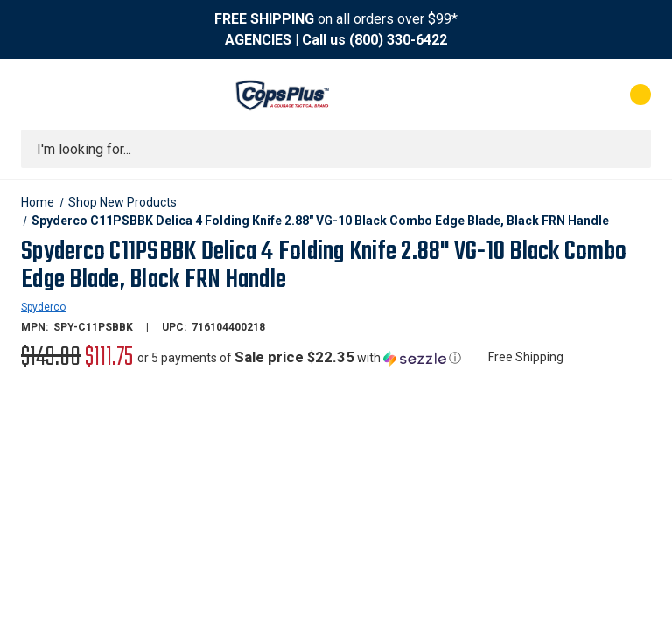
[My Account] (563, 94)
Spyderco (43, 307)
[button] (299, 358)
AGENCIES (258, 40)
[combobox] (336, 149)
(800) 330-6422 (398, 40)
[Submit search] (632, 149)
